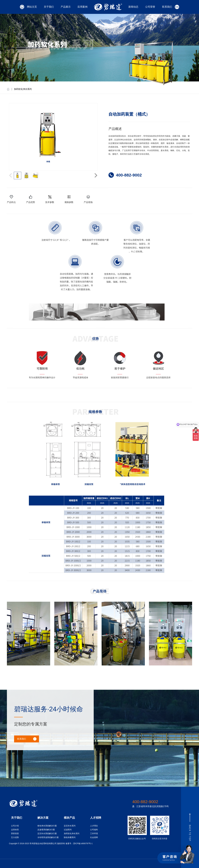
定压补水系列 (70, 826)
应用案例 (83, 7)
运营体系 (15, 830)
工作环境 (94, 833)
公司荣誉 (150, 7)
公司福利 (94, 830)
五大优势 (15, 837)
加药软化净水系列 (23, 89)
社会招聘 (94, 837)
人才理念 (94, 826)
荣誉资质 (15, 833)
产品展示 (66, 7)
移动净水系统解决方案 (47, 826)
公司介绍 (15, 826)
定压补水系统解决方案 (47, 833)
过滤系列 (68, 830)
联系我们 (167, 7)
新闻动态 (133, 7)
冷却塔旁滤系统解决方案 (48, 837)
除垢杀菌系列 (70, 837)
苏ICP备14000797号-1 (83, 843)
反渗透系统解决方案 (46, 830)
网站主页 (32, 7)
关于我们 (49, 7)
